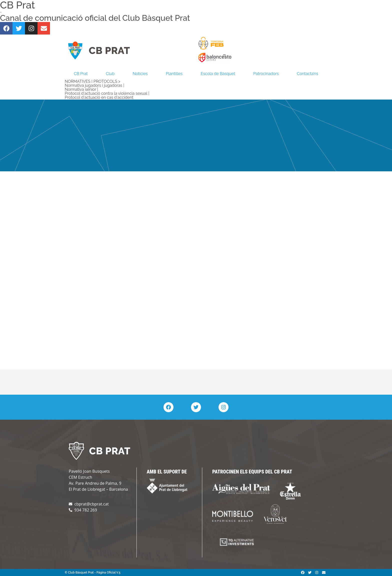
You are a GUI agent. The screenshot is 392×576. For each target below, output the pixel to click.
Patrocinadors (266, 74)
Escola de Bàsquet (218, 74)
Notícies (140, 74)
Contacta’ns (308, 74)
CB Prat (81, 74)
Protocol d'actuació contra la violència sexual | (107, 93)
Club (110, 74)
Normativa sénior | (81, 89)
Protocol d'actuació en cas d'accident (99, 97)
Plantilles (174, 74)
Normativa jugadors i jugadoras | (94, 85)
